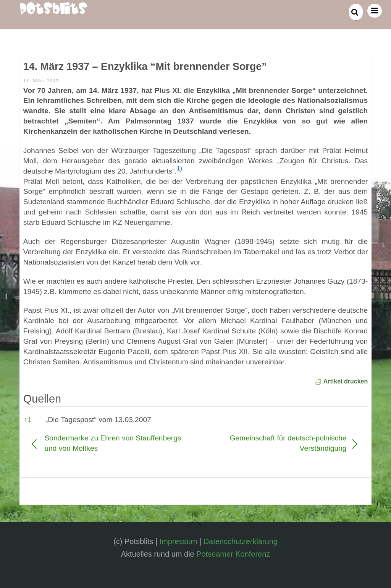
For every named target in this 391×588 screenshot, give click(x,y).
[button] (179, 171)
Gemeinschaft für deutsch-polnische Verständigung (276, 443)
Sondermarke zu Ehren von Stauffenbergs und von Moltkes (113, 443)
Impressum (179, 541)
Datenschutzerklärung (241, 541)
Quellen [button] (42, 399)
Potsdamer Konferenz (233, 554)
